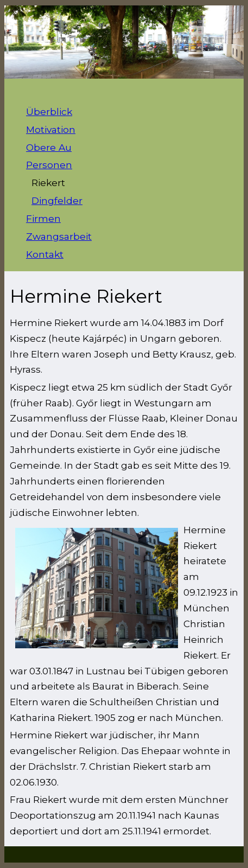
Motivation (51, 129)
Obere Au (49, 147)
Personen (49, 165)
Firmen (43, 218)
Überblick (49, 111)
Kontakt (45, 254)
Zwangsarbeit (59, 236)
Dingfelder (57, 200)
